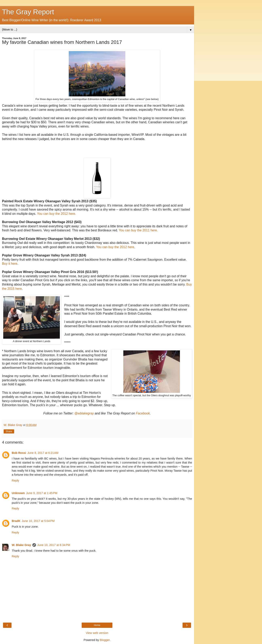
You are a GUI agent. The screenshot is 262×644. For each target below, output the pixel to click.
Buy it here (10, 264)
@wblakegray (84, 413)
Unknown (18, 493)
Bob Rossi (19, 453)
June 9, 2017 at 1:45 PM (42, 493)
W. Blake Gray (21, 545)
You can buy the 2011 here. (138, 230)
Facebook (143, 413)
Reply (15, 481)
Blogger (105, 640)
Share (9, 431)
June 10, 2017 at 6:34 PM (54, 545)
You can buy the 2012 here (115, 247)
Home (97, 625)
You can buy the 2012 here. (57, 214)
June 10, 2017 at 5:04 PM (38, 521)
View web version (97, 633)
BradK (16, 521)
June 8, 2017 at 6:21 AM (43, 453)
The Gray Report (28, 12)
